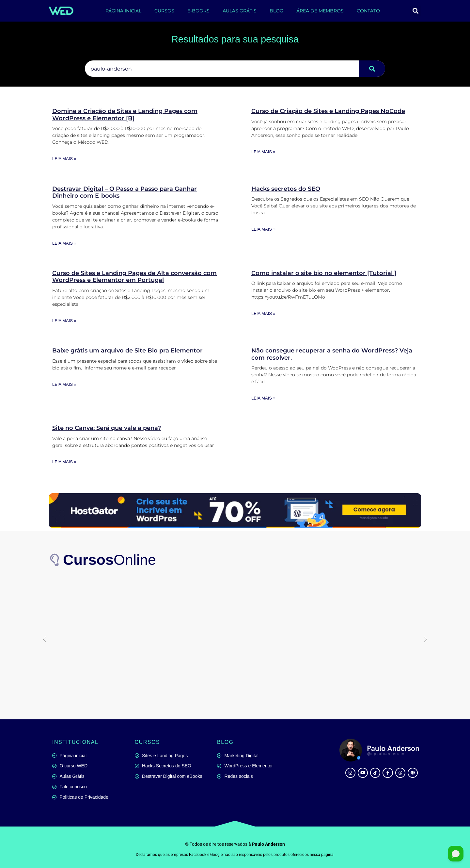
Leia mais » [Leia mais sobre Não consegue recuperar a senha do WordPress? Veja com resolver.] (263, 398)
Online (110, 560)
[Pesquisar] (372, 69)
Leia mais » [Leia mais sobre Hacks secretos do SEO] (263, 229)
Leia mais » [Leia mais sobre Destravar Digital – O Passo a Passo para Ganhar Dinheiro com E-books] (64, 243)
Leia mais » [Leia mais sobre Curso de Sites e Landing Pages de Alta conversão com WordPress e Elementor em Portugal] (64, 321)
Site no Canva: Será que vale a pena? (107, 428)
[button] (416, 11)
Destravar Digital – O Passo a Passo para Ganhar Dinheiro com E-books (125, 192)
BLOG (276, 11)
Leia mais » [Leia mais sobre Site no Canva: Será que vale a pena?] (64, 462)
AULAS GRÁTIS (240, 11)
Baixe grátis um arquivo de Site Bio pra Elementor (127, 351)
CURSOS (164, 11)
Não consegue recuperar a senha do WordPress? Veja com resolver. (332, 354)
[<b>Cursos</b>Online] (55, 560)
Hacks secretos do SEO (286, 189)
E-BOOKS (198, 11)
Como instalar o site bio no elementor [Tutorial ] (324, 273)
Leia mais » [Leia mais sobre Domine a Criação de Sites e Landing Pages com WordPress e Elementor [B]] (64, 159)
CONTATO (368, 11)
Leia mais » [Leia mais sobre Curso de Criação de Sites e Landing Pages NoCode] (263, 152)
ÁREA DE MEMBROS (320, 11)
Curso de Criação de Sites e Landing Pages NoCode (328, 111)
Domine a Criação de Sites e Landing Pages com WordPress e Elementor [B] (125, 115)
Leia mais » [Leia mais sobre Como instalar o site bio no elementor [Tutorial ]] (263, 313)
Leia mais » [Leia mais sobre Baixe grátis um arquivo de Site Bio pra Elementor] (64, 384)
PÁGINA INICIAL (123, 11)
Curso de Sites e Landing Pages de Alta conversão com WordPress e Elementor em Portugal (134, 277)
